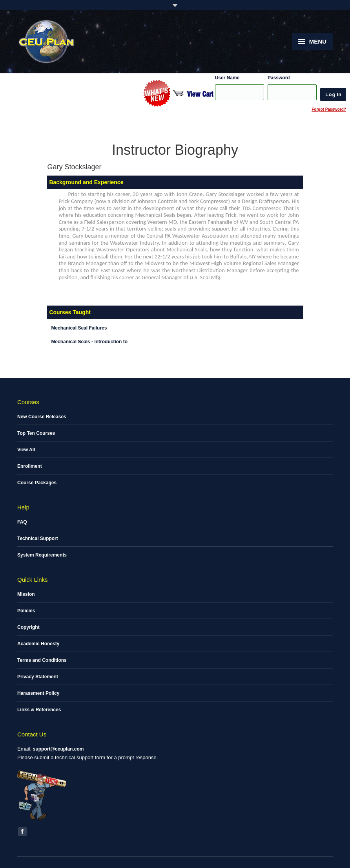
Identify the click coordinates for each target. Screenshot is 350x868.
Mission (26, 594)
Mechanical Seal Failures (79, 328)
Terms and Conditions (42, 660)
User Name (227, 78)
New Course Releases (42, 417)
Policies (26, 611)
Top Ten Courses (36, 433)
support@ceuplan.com (58, 749)
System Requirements (42, 555)
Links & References (39, 710)
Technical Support (38, 538)
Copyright (28, 627)
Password (279, 78)
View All (26, 450)
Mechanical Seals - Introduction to (89, 342)
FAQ (22, 522)
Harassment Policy (38, 693)
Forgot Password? (329, 109)
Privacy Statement (38, 677)
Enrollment (30, 466)
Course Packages (37, 483)
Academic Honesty (38, 644)
